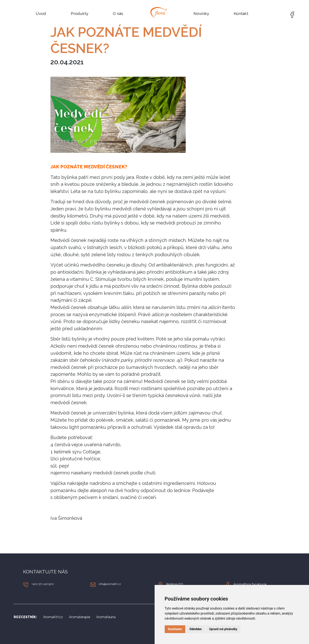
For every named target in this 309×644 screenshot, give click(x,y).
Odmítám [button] (196, 629)
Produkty (80, 13)
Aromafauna (106, 617)
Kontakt (241, 13)
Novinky (201, 13)
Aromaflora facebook (250, 584)
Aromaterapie (80, 617)
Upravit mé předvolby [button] (223, 629)
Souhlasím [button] (175, 629)
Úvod (41, 13)
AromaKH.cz (53, 617)
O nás (118, 13)
